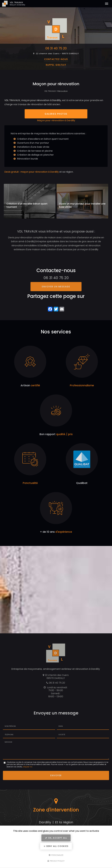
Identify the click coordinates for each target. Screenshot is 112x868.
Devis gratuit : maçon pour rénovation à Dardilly (32, 174)
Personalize (56, 855)
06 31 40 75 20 (56, 48)
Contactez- (56, 59)
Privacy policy (56, 861)
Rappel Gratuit (56, 65)
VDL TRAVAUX (26, 4)
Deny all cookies (56, 846)
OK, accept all (56, 838)
